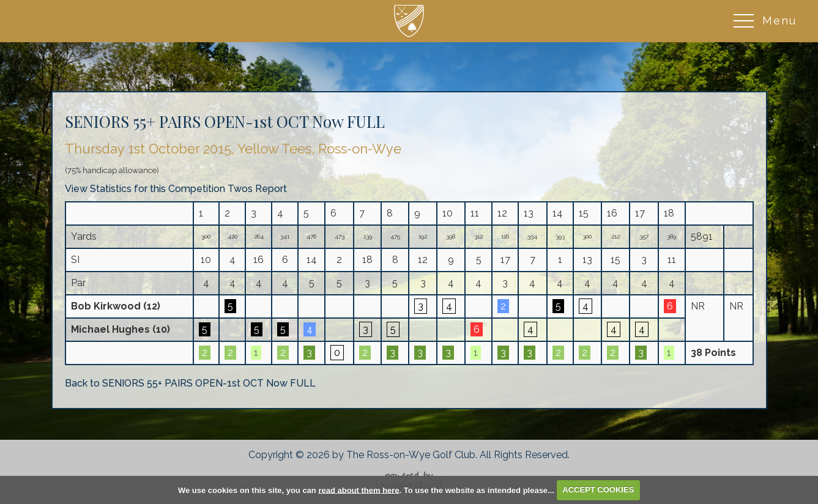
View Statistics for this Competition (145, 189)
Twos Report (257, 189)
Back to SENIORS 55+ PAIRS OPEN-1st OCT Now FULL (190, 383)
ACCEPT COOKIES (598, 490)
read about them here (359, 490)
